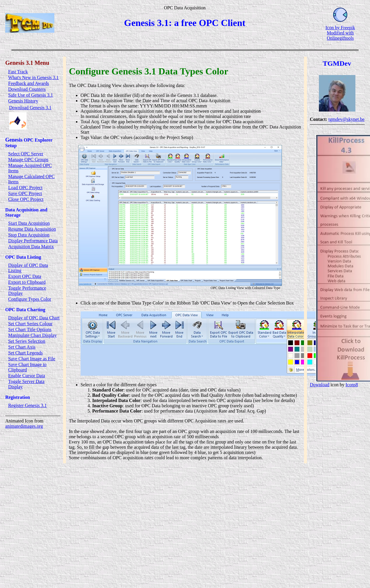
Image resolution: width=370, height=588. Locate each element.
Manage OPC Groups (28, 160)
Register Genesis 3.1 (27, 405)
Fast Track (18, 72)
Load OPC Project (25, 188)
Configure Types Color (30, 299)
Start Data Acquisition (29, 223)
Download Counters (27, 89)
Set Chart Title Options (30, 329)
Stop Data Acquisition (29, 235)
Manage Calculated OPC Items (31, 179)
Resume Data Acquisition (32, 229)
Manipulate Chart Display (32, 335)
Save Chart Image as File (32, 359)
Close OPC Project (26, 199)
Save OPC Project (25, 193)
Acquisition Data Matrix (31, 247)
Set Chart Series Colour (30, 324)
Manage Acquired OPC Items (30, 168)
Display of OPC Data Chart (34, 318)
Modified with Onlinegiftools (340, 35)
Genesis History (23, 101)
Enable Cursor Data (27, 376)
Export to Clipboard (27, 282)
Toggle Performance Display (27, 291)
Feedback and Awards (29, 83)
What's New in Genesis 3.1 (33, 78)
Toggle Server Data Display (26, 384)
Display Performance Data (33, 241)
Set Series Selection (27, 341)
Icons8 (352, 385)
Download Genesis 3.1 (30, 108)
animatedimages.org (24, 426)
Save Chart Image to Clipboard (27, 367)
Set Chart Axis (22, 347)
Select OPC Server (26, 154)
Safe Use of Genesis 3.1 (31, 95)
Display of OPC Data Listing (28, 268)
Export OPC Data (25, 276)
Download (320, 385)
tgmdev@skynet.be (347, 119)
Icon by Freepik (340, 28)
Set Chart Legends (25, 353)
